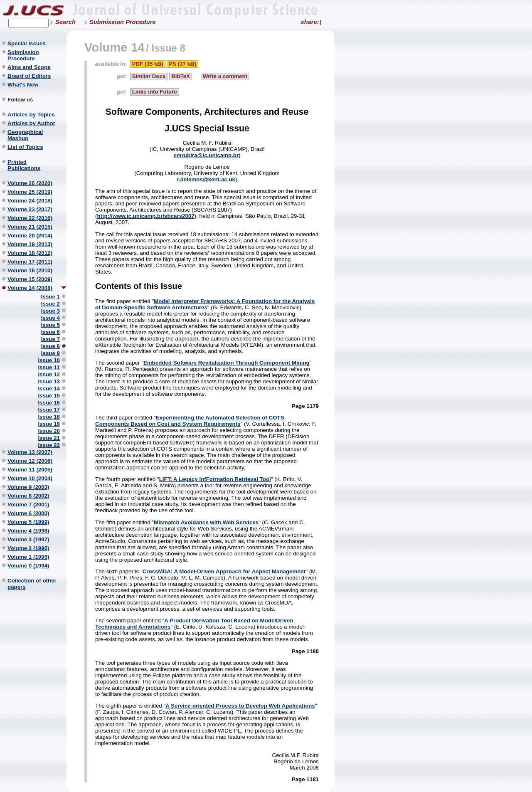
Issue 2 (50, 304)
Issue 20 (49, 431)
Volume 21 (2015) (30, 227)
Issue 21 (49, 438)
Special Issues (27, 43)
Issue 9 (50, 353)
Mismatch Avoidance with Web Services (206, 522)
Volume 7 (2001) (28, 505)
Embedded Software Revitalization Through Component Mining (227, 363)
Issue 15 (49, 396)
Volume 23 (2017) (30, 209)
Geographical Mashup (25, 135)
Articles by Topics (31, 115)
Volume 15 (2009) (30, 279)
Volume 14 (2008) (30, 288)
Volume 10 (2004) (30, 478)
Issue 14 (49, 389)
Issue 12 (49, 374)
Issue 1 (50, 297)
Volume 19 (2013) (30, 244)
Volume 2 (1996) (28, 548)
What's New (23, 85)
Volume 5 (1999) (28, 522)
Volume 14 (115, 47)
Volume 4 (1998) (28, 531)
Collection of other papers (32, 584)
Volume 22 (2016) (30, 218)
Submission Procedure (123, 22)
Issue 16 (49, 403)
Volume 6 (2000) (28, 513)
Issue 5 (50, 325)
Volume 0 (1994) (28, 566)
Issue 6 (50, 332)
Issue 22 (49, 445)
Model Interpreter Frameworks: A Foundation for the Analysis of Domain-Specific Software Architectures (205, 304)
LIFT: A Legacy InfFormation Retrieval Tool (215, 479)
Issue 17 (49, 410)
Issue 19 (49, 424)
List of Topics (25, 147)
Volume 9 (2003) (28, 487)
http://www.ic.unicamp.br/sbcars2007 (145, 216)
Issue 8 (50, 346)
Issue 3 (50, 311)
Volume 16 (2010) (30, 270)
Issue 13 (49, 381)
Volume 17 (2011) (30, 262)
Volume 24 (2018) (30, 201)
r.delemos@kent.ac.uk (206, 179)
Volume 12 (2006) (30, 461)
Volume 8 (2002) (28, 496)
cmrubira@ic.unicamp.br (206, 155)
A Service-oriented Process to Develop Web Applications (240, 706)
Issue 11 (49, 367)
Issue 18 (49, 417)
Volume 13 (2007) (30, 452)
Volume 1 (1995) (28, 557)
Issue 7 (50, 339)
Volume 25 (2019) (30, 192)
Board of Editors (29, 76)
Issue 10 (49, 360)
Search (65, 22)
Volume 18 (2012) (30, 253)
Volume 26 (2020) (30, 183)
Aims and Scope (29, 67)
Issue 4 (50, 318)
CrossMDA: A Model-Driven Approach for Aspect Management (224, 571)
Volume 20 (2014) (30, 236)
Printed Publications (24, 165)
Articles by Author (31, 123)
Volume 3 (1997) (28, 539)
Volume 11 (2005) (30, 470)
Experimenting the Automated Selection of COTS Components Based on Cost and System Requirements (190, 421)
